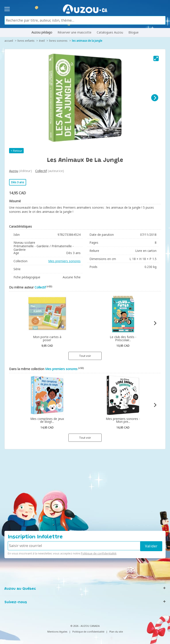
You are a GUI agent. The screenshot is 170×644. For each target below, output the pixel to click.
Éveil (42, 41)
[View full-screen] (156, 58)
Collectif (41, 171)
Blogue (133, 32)
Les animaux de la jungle (87, 41)
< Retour (16, 151)
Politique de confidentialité (99, 553)
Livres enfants (26, 41)
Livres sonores (58, 41)
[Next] (155, 98)
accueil (9, 41)
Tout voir (85, 356)
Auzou (14, 171)
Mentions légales (57, 632)
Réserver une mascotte (74, 32)
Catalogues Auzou (110, 32)
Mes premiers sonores (64, 261)
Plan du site (116, 632)
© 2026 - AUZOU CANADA (85, 626)
